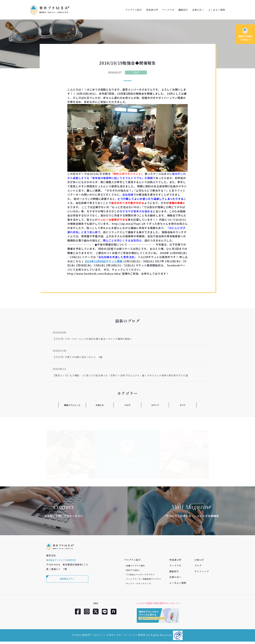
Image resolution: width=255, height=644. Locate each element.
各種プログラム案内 (135, 566)
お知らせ (100, 405)
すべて (183, 405)
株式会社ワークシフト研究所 (63, 564)
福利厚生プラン (67, 584)
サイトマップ (202, 571)
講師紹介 (183, 10)
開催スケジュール (72, 405)
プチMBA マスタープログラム (140, 574)
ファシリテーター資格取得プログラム (144, 579)
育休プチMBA (133, 570)
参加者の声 (152, 10)
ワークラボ (168, 10)
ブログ (136, 72)
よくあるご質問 (217, 10)
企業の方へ (198, 10)
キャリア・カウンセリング (138, 583)
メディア (155, 405)
